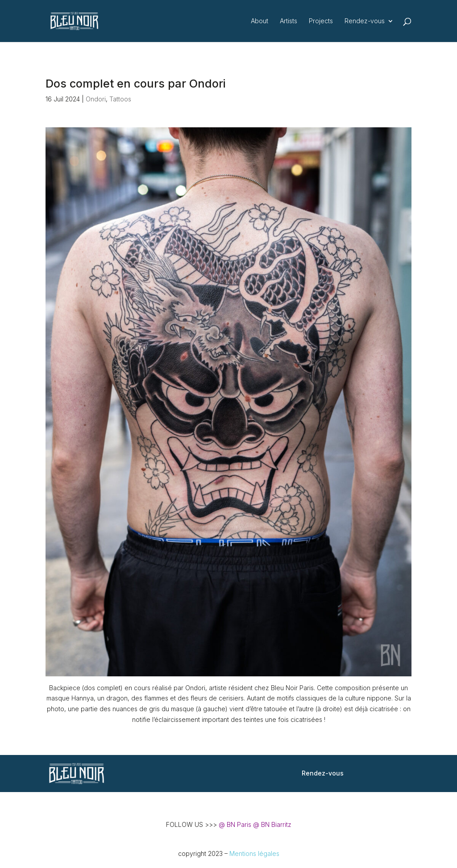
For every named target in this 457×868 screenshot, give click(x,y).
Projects (321, 21)
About (260, 21)
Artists (289, 21)
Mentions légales (254, 853)
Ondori (96, 99)
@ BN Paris (235, 824)
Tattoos (120, 99)
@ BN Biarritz (272, 824)
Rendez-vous (365, 21)
